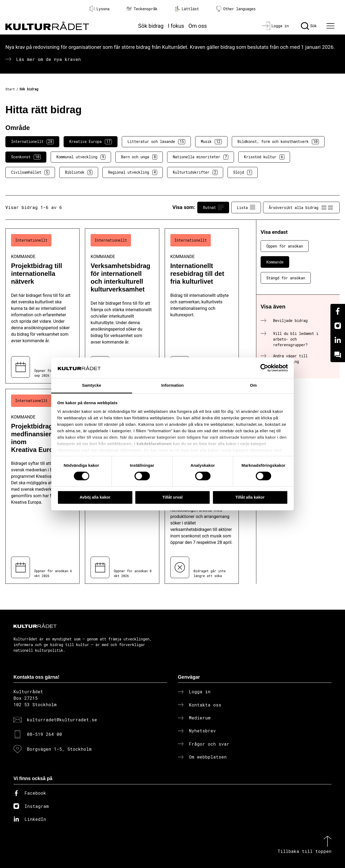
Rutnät (213, 207)
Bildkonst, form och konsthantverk (278, 142)
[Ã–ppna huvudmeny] (331, 26)
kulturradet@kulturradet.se (62, 720)
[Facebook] (338, 311)
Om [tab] (253, 385)
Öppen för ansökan (285, 246)
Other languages (236, 9)
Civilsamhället (30, 172)
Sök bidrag (151, 26)
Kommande (275, 262)
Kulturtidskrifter (195, 172)
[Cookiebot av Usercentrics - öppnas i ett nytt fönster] (264, 368)
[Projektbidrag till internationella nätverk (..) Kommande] (42, 306)
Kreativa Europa (91, 142)
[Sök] (309, 26)
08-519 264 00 (44, 734)
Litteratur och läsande (156, 142)
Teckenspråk (142, 9)
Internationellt (32, 142)
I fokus (176, 26)
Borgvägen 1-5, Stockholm (59, 749)
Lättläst (187, 9)
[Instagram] (338, 326)
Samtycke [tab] (92, 385)
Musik (211, 142)
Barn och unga (139, 157)
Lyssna (99, 9)
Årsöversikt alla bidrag (301, 207)
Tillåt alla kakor (250, 497)
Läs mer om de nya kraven (49, 59)
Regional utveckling (133, 172)
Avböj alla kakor (95, 497)
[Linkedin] (338, 340)
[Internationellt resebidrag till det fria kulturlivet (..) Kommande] (202, 306)
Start (10, 89)
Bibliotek (79, 172)
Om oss (198, 26)
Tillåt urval (173, 497)
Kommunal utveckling (81, 157)
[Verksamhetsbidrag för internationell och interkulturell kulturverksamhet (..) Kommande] (122, 306)
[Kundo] (338, 355)
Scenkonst (26, 157)
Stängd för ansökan (286, 278)
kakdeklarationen (154, 444)
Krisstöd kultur (264, 157)
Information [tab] (172, 385)
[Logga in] (275, 26)
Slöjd (243, 172)
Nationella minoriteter (201, 157)
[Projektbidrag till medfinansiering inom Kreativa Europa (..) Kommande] (42, 486)
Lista (246, 207)
